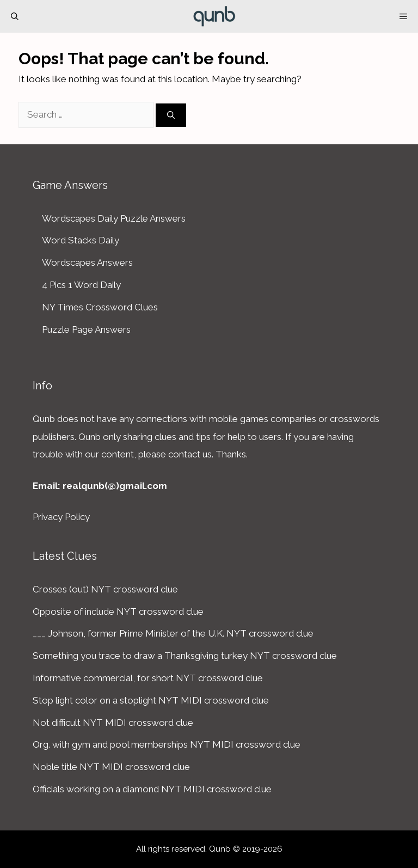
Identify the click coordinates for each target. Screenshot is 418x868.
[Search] (171, 115)
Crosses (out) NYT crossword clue (105, 589)
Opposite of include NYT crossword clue (118, 612)
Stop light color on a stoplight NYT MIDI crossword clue (151, 700)
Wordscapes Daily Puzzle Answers (114, 218)
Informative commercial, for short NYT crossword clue (148, 678)
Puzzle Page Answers (86, 329)
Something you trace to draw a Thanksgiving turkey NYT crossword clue (185, 656)
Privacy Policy (61, 517)
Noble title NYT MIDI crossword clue (111, 767)
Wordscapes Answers (87, 262)
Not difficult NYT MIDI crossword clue (113, 723)
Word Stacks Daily (81, 240)
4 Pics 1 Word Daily (81, 285)
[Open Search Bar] (15, 16)
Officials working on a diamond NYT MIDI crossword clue (152, 789)
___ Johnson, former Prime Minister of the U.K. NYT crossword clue (173, 633)
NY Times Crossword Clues (100, 307)
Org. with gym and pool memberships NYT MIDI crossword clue (167, 744)
